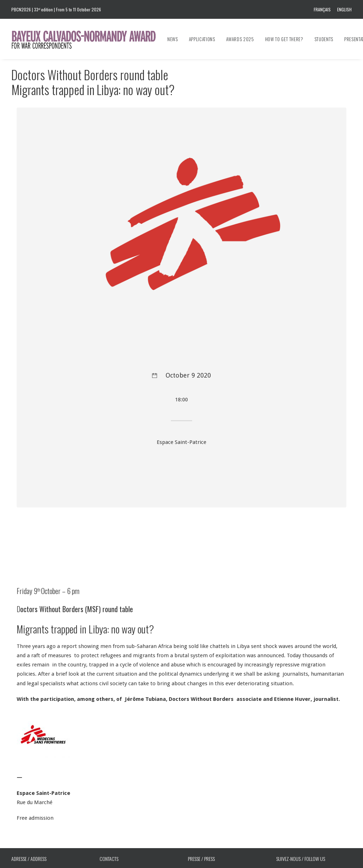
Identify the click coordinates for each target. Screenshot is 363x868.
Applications (202, 39)
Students (324, 39)
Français (322, 9)
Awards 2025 (240, 39)
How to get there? (284, 39)
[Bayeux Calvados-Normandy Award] (87, 39)
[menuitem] (323, 9)
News (173, 39)
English (344, 9)
